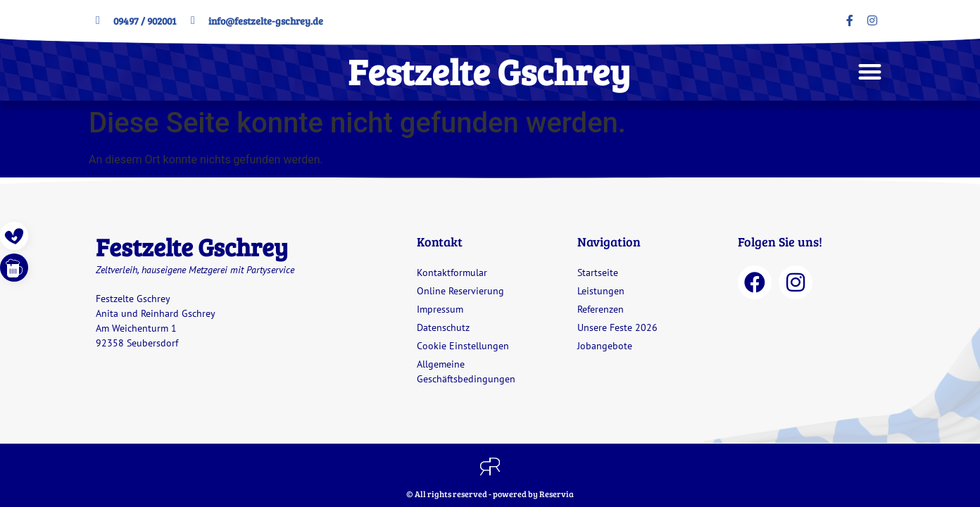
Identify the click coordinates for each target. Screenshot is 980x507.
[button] (871, 71)
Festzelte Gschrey (489, 71)
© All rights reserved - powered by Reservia (490, 494)
